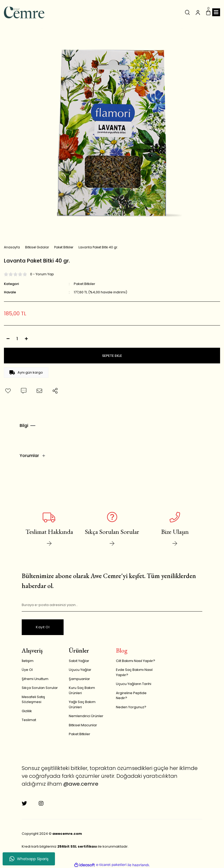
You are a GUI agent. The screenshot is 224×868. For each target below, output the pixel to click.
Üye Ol (27, 669)
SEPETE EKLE (112, 356)
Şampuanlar (79, 678)
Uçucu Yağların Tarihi (134, 683)
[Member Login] (198, 12)
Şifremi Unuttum (35, 678)
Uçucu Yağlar (80, 669)
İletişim (28, 660)
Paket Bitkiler (85, 284)
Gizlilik (27, 710)
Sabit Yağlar (79, 660)
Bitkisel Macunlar (83, 724)
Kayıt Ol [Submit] (43, 626)
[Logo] (24, 12)
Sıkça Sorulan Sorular (40, 687)
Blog (122, 650)
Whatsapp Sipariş (29, 859)
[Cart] (208, 12)
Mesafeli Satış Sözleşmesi (33, 699)
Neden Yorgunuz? (131, 706)
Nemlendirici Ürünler (86, 715)
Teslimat (29, 719)
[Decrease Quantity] (8, 339)
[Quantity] (17, 339)
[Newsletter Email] (112, 604)
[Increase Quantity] (26, 339)
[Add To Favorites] (8, 391)
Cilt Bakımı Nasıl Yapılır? (136, 660)
